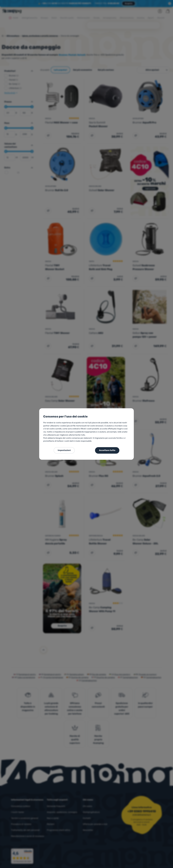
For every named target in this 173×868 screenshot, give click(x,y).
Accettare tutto (107, 450)
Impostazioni (64, 450)
